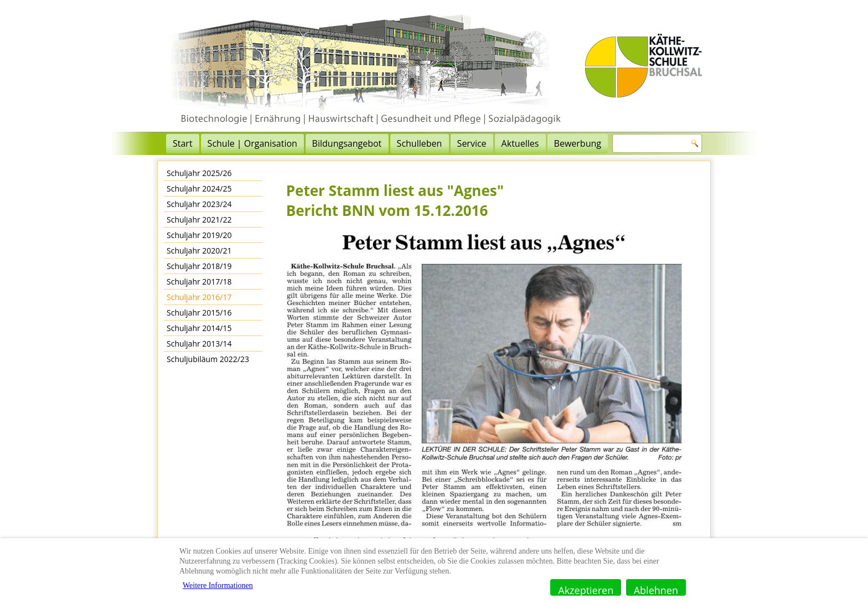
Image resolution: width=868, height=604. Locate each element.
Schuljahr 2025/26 (199, 173)
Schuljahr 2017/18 (199, 282)
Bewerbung (578, 143)
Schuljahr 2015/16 (199, 313)
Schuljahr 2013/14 (199, 344)
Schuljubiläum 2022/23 (208, 359)
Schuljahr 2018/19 (199, 266)
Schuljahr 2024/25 (199, 189)
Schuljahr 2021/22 (199, 220)
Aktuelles (520, 143)
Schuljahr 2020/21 (199, 251)
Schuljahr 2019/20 (199, 235)
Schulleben (420, 143)
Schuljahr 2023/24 (199, 204)
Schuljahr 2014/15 (199, 328)
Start (183, 143)
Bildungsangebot (347, 143)
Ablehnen (656, 590)
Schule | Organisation (252, 143)
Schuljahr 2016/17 (199, 297)
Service (472, 143)
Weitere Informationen (218, 585)
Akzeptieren (586, 590)
